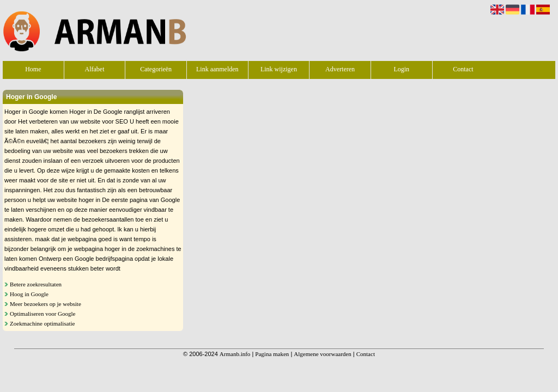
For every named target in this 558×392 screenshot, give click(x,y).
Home (33, 69)
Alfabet (94, 69)
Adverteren (340, 69)
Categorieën (156, 69)
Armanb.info (235, 354)
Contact (463, 69)
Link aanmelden (217, 69)
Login (401, 69)
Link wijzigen (279, 69)
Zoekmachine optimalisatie (42, 323)
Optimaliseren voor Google (43, 314)
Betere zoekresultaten (36, 284)
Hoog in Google (29, 294)
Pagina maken (272, 354)
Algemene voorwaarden (322, 354)
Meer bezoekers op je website (46, 304)
